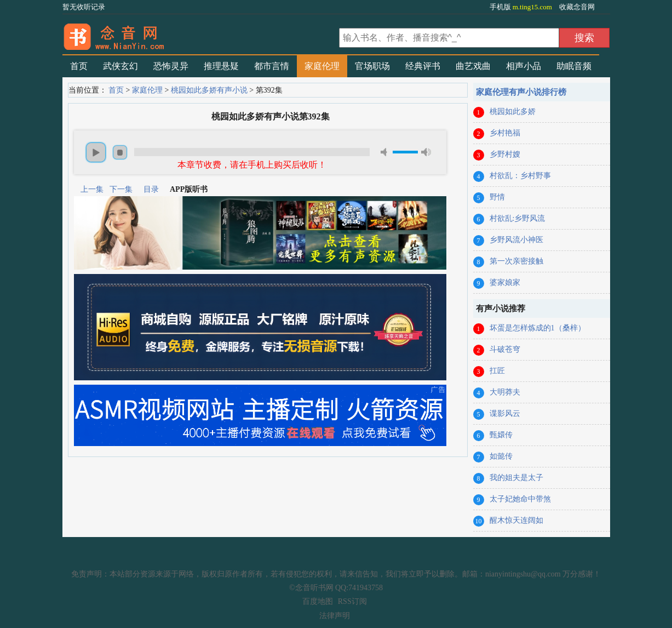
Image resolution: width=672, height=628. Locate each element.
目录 (151, 189)
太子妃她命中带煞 (520, 499)
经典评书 (423, 66)
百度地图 (318, 601)
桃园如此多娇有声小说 (209, 90)
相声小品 (524, 66)
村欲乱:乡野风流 (518, 218)
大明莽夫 (505, 392)
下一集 (121, 189)
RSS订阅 (352, 601)
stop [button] (120, 152)
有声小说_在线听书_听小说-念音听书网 (199, 33)
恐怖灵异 (171, 66)
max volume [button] (426, 152)
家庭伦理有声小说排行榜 (521, 92)
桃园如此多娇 (513, 112)
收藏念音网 (577, 7)
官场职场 (372, 66)
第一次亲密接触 (516, 261)
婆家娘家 (505, 282)
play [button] (96, 152)
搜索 (584, 38)
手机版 (522, 7)
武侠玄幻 (120, 66)
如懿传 (501, 456)
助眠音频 (574, 66)
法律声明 (335, 616)
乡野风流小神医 (516, 240)
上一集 (92, 189)
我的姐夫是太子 (516, 478)
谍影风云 (505, 413)
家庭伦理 (322, 66)
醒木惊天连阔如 (516, 520)
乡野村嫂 (505, 154)
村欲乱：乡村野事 (520, 176)
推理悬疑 (221, 66)
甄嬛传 (501, 435)
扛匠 (497, 371)
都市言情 (272, 66)
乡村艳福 (505, 133)
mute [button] (386, 152)
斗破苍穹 (505, 349)
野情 (497, 197)
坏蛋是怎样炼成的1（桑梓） (538, 328)
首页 (79, 66)
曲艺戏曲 (473, 66)
